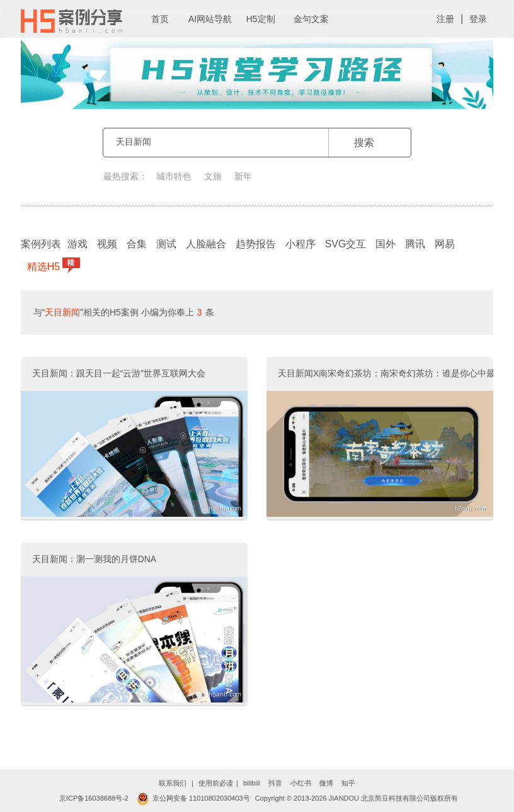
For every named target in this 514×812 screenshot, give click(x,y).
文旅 (213, 176)
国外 (385, 244)
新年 (243, 176)
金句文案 (311, 19)
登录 (478, 19)
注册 (445, 19)
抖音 (275, 783)
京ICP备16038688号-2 (94, 798)
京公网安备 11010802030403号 (193, 798)
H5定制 (261, 19)
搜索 (364, 143)
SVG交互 (346, 244)
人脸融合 (206, 244)
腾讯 (415, 244)
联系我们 (173, 783)
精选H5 (45, 265)
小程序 (300, 244)
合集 (137, 244)
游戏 (77, 244)
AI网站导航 (210, 19)
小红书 (301, 783)
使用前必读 (216, 783)
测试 (166, 244)
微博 (326, 783)
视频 (107, 244)
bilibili (252, 783)
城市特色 (174, 176)
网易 (445, 244)
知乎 (348, 783)
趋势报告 (256, 244)
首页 (160, 19)
